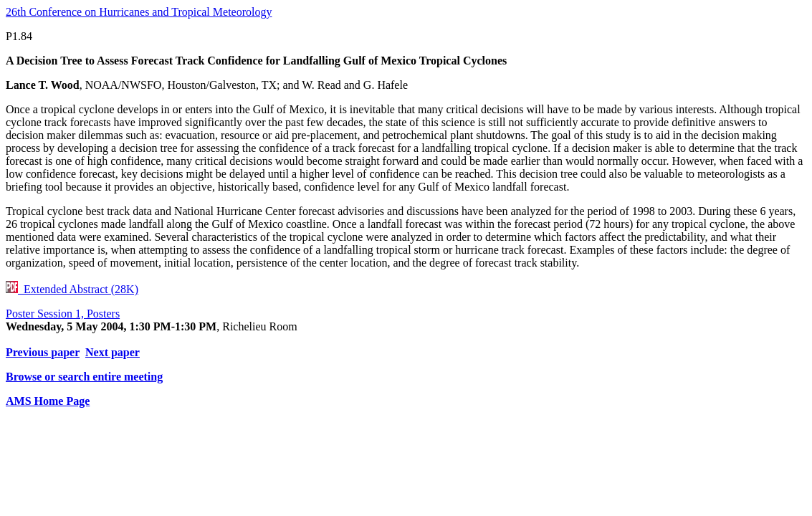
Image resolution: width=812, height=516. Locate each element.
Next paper (113, 352)
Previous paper (43, 352)
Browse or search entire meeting (84, 377)
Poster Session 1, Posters (63, 314)
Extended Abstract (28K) (72, 289)
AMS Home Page (48, 401)
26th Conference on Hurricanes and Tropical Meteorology (139, 12)
